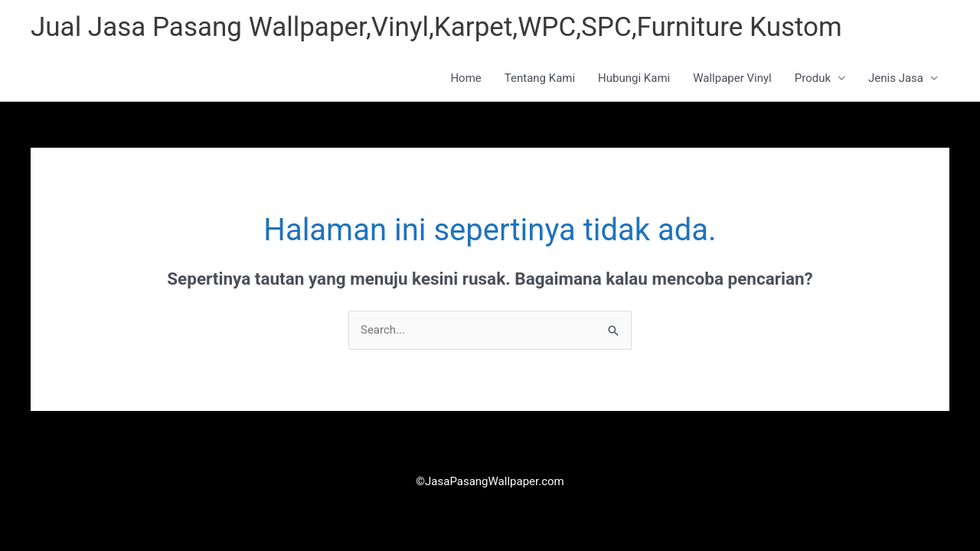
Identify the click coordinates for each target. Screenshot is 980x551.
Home (465, 78)
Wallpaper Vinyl (732, 78)
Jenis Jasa (896, 78)
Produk (813, 78)
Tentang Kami (540, 78)
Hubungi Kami (634, 78)
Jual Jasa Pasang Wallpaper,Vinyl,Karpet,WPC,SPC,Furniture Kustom (436, 27)
